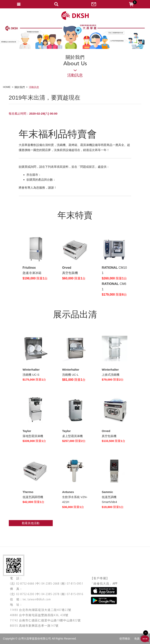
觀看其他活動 (31, 523)
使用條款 (125, 639)
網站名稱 (75, 16)
